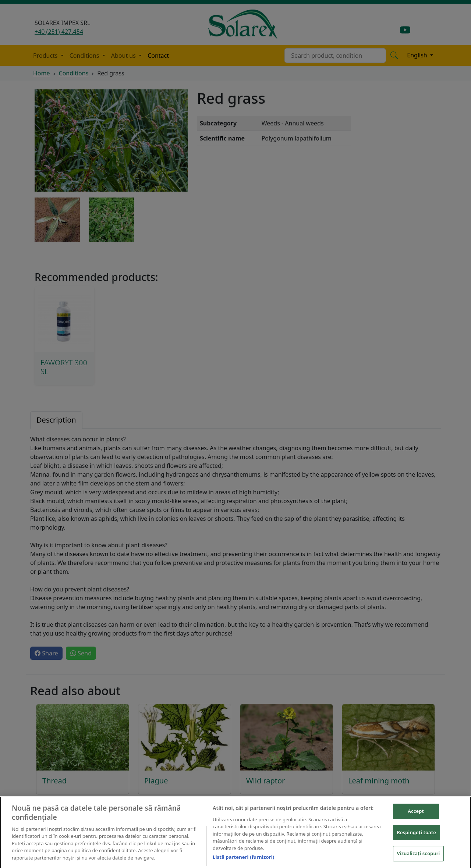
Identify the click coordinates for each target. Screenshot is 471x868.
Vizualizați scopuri (419, 858)
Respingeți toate (417, 837)
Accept (416, 816)
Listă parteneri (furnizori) (243, 862)
